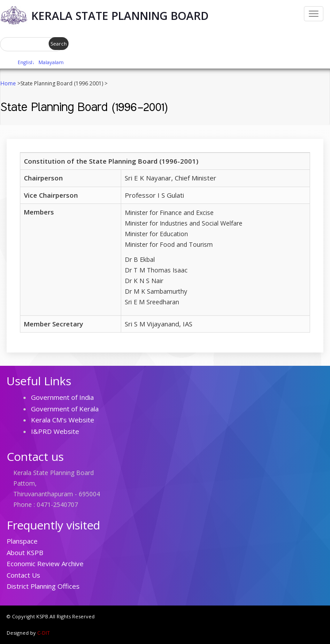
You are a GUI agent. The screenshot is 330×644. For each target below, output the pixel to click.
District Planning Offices (43, 586)
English (26, 62)
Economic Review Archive (45, 563)
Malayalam (51, 62)
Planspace (22, 541)
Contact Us (23, 575)
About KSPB (25, 552)
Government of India (62, 397)
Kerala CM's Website (63, 420)
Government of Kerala (65, 409)
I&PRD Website (55, 431)
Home (8, 83)
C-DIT (44, 633)
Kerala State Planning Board (120, 15)
